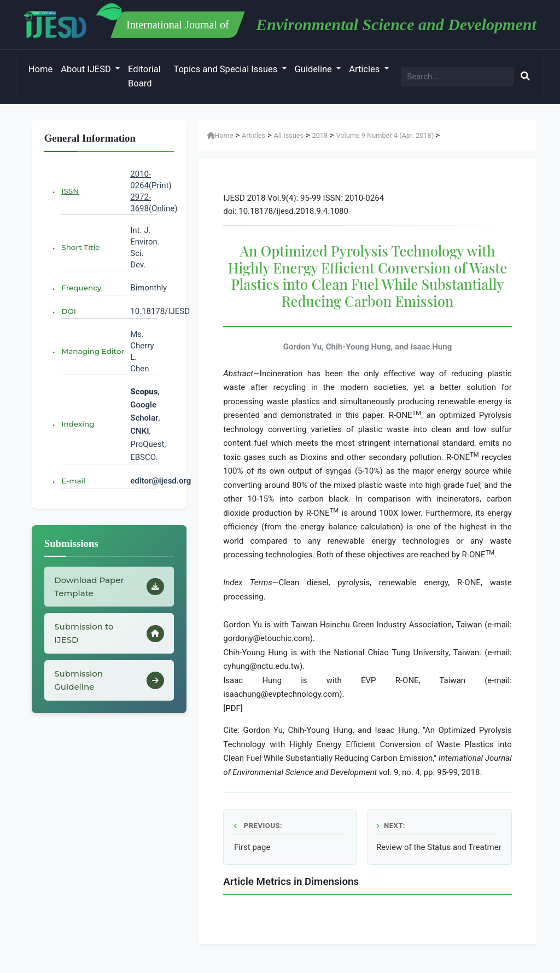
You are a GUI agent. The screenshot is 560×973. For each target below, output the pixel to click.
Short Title (80, 247)
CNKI (139, 431)
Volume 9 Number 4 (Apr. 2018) (386, 135)
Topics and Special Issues (226, 69)
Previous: (258, 826)
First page (252, 847)
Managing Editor (93, 351)
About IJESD (87, 69)
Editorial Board (144, 76)
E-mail (73, 481)
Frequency (81, 288)
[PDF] (233, 708)
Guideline (314, 69)
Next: (391, 826)
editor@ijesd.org (161, 481)
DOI (69, 311)
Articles (365, 69)
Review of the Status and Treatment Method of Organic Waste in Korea (439, 847)
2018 (320, 135)
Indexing (78, 424)
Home (40, 69)
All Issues (288, 135)
